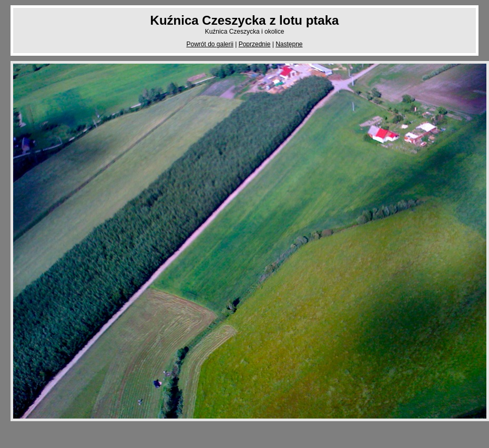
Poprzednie (255, 44)
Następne (289, 44)
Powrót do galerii (210, 44)
